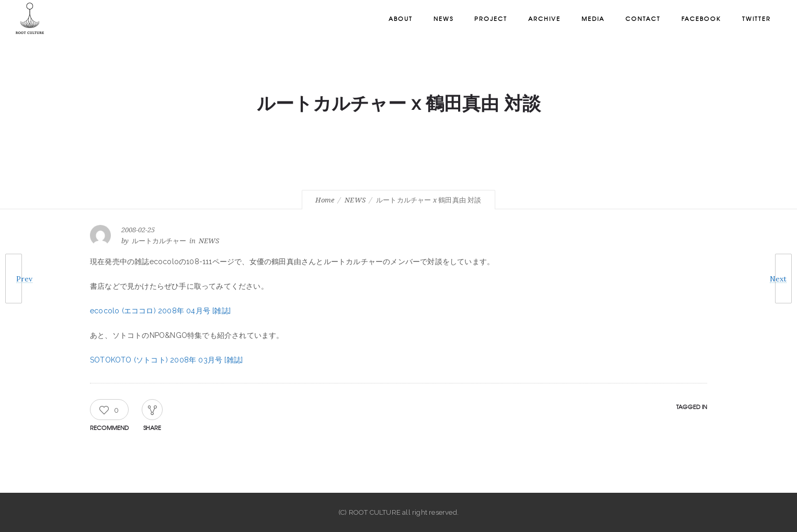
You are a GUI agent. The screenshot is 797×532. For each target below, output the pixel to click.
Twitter (756, 18)
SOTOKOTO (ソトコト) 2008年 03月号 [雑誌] (166, 360)
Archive (544, 18)
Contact (643, 18)
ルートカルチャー (159, 241)
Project (491, 18)
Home (325, 200)
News (443, 18)
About (401, 18)
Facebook (701, 18)
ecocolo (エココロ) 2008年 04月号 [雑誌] (160, 311)
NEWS (355, 200)
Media (593, 18)
